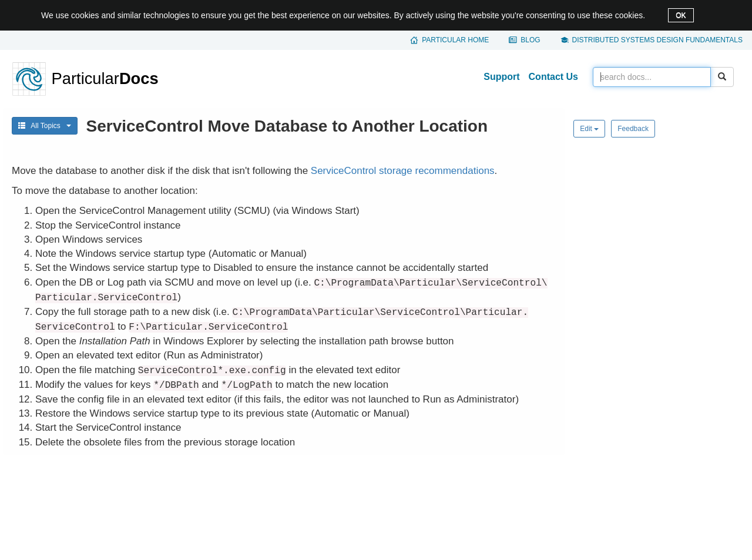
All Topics (45, 126)
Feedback (633, 129)
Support (501, 77)
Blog (530, 40)
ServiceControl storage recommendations (403, 171)
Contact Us (553, 77)
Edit (589, 129)
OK (681, 15)
